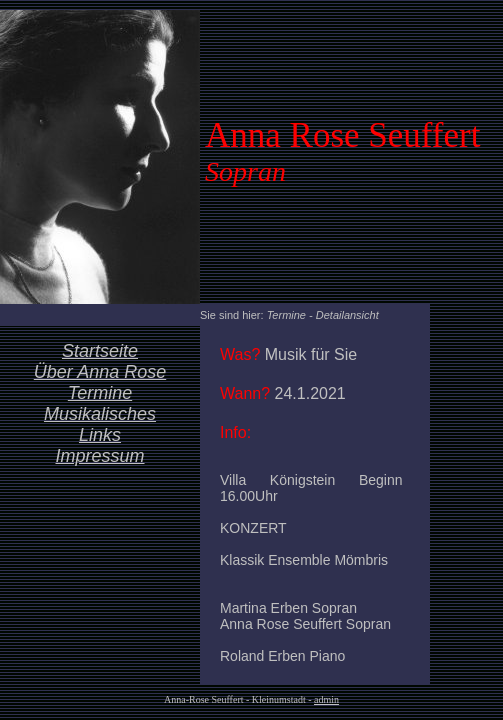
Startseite (100, 351)
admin (326, 699)
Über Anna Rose (100, 372)
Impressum (99, 456)
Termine (100, 393)
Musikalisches (100, 414)
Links (100, 435)
